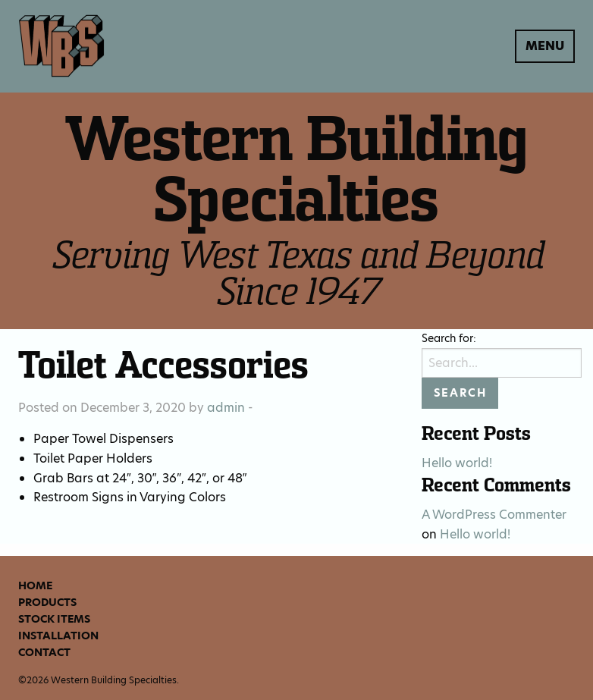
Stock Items (54, 619)
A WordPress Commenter (494, 515)
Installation (58, 636)
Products (47, 602)
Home (35, 585)
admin (226, 408)
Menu (545, 46)
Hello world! (457, 463)
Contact (44, 652)
